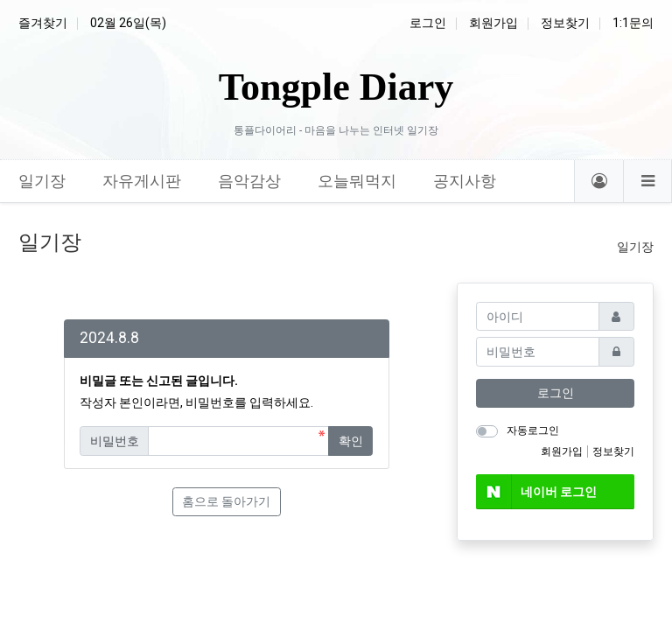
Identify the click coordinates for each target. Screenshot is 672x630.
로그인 (428, 23)
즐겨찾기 (43, 23)
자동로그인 (533, 430)
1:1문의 (633, 23)
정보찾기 (565, 23)
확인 (351, 441)
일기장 (635, 247)
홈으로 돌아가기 (226, 501)
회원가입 (493, 23)
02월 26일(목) (128, 23)
